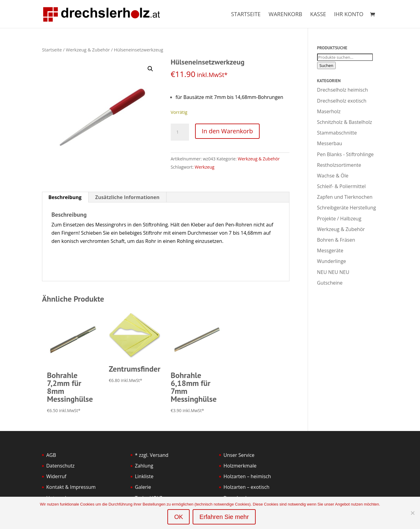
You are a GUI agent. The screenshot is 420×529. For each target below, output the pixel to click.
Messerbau (330, 143)
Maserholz (329, 111)
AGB (51, 455)
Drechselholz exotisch (342, 101)
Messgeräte (330, 250)
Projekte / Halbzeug (339, 219)
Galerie (143, 487)
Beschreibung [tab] (65, 197)
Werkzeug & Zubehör (88, 50)
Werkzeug (205, 167)
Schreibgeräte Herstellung (347, 208)
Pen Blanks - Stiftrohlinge (345, 154)
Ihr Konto (349, 15)
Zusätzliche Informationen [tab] (127, 197)
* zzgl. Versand (152, 455)
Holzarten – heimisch (247, 476)
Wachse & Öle (333, 176)
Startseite (246, 15)
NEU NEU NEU (333, 272)
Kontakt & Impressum (71, 487)
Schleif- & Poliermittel (341, 186)
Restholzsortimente (339, 165)
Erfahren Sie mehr (224, 517)
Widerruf (56, 476)
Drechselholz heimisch (343, 90)
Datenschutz (60, 466)
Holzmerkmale (240, 466)
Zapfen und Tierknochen (345, 197)
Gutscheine (330, 283)
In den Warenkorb (227, 131)
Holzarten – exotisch (246, 487)
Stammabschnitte (337, 133)
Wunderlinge (332, 261)
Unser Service (239, 455)
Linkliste (144, 476)
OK (178, 517)
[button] (150, 69)
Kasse (318, 15)
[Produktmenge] (180, 132)
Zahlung (144, 466)
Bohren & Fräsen (336, 240)
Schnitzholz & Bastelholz (345, 122)
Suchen (327, 65)
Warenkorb (285, 15)
